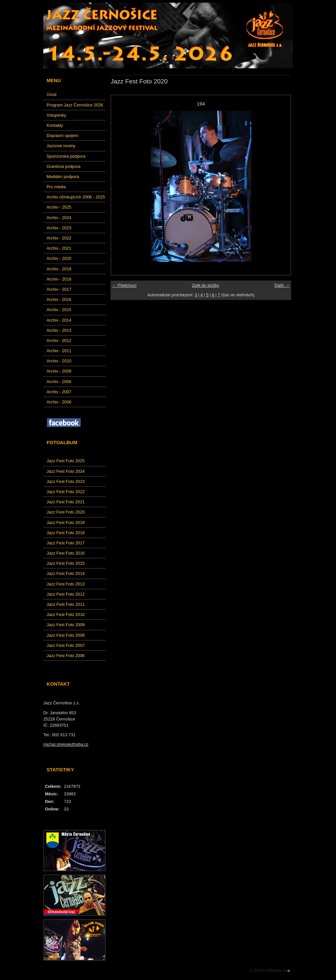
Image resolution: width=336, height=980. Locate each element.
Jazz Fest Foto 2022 (66, 492)
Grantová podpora (63, 166)
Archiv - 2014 (59, 320)
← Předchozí (124, 285)
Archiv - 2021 (59, 248)
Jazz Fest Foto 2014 (66, 573)
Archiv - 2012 (59, 341)
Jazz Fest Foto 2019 (66, 523)
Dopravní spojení (63, 136)
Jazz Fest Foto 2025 (66, 461)
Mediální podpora (63, 177)
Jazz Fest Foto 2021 (66, 502)
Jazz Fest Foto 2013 (66, 584)
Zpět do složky (206, 285)
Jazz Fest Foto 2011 (66, 604)
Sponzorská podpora (66, 156)
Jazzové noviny (61, 146)
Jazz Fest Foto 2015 (66, 563)
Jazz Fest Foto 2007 (66, 645)
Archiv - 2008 (59, 382)
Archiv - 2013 (59, 330)
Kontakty (55, 125)
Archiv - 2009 (59, 371)
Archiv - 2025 (59, 207)
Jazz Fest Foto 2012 (66, 594)
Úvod (52, 94)
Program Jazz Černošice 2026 (75, 105)
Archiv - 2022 (59, 238)
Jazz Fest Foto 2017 (66, 543)
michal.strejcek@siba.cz (66, 744)
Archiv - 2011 (59, 351)
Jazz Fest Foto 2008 (66, 635)
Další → (282, 285)
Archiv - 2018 (59, 279)
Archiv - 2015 (59, 310)
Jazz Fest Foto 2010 (66, 615)
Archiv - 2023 (59, 228)
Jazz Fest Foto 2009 (66, 625)
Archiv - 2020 (59, 258)
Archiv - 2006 (59, 402)
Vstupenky (56, 115)
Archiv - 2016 (59, 299)
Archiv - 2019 (59, 269)
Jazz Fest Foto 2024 (66, 471)
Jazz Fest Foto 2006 (66, 656)
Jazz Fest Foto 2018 (66, 533)
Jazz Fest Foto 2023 (66, 481)
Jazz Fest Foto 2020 (66, 512)
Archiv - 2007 (59, 392)
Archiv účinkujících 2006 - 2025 (76, 197)
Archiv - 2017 (59, 289)
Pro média (56, 187)
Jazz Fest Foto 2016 (66, 553)
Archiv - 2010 (59, 361)
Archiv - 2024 (59, 218)
